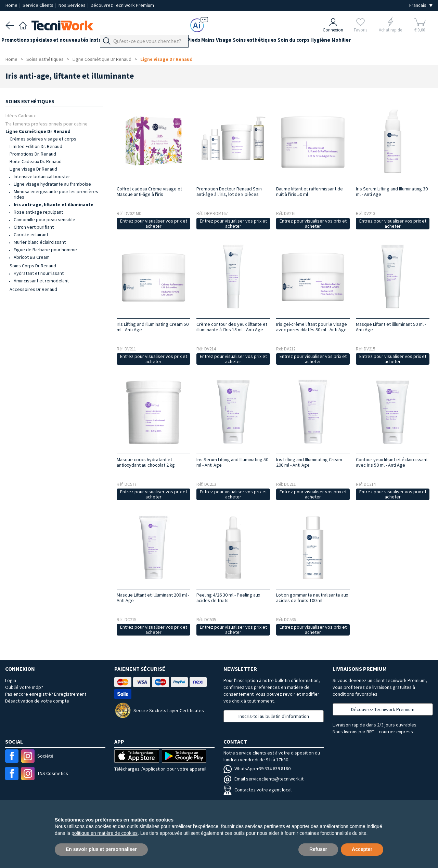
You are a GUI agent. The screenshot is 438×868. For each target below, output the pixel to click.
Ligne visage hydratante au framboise (52, 184)
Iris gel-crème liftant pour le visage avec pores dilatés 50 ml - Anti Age (312, 327)
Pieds (210, 42)
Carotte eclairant (31, 235)
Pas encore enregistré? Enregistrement (46, 694)
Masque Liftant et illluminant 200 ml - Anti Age (153, 598)
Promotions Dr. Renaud (33, 154)
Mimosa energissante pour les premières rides (56, 194)
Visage (249, 42)
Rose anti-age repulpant (38, 212)
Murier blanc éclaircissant (40, 242)
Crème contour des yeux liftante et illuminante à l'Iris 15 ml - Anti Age (232, 327)
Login (11, 680)
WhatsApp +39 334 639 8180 (257, 769)
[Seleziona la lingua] (421, 5)
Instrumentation (118, 42)
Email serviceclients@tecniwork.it (263, 779)
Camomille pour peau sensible (44, 219)
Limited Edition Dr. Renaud (36, 146)
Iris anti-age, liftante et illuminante (54, 204)
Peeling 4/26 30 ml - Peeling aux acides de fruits (228, 598)
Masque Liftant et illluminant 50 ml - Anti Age (391, 327)
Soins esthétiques (284, 42)
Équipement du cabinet (171, 42)
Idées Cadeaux (21, 115)
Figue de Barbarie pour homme (45, 250)
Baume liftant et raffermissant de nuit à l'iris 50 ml (310, 191)
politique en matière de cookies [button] (105, 833)
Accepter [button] (362, 849)
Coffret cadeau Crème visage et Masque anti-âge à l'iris (149, 191)
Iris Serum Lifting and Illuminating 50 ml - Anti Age (232, 462)
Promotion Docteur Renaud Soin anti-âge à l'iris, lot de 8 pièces (229, 191)
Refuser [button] (318, 849)
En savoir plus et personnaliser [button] (101, 849)
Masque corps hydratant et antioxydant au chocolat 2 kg (146, 462)
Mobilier (383, 42)
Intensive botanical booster (42, 176)
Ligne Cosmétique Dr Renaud (102, 59)
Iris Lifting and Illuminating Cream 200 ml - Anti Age (309, 462)
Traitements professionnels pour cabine (47, 124)
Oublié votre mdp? (24, 687)
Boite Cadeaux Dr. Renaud (36, 161)
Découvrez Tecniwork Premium (122, 5)
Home (12, 5)
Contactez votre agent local (257, 790)
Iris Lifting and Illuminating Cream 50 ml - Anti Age (153, 327)
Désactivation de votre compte (37, 701)
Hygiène (358, 42)
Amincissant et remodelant (41, 281)
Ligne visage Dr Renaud (166, 59)
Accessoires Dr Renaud (33, 289)
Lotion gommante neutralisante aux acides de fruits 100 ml (312, 598)
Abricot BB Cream (32, 257)
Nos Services (73, 5)
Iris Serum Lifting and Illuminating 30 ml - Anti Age (392, 191)
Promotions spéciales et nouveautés (49, 42)
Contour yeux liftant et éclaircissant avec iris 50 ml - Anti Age (392, 462)
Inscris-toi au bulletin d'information (274, 716)
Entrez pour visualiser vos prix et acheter (154, 223)
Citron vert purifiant (34, 227)
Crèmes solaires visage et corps (43, 139)
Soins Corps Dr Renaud (33, 266)
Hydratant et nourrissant (39, 273)
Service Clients (38, 5)
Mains (229, 42)
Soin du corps (327, 42)
